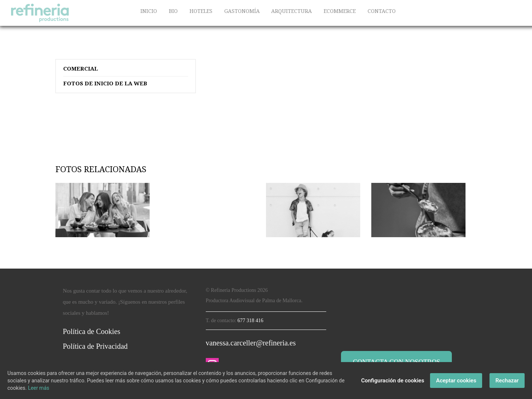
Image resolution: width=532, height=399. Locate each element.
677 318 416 (250, 320)
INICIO (149, 11)
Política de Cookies (92, 331)
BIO (173, 11)
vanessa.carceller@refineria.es (251, 343)
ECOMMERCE (340, 11)
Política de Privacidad (95, 346)
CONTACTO (382, 11)
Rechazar (507, 381)
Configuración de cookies (393, 381)
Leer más (39, 388)
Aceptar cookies (456, 381)
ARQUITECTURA (291, 11)
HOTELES (201, 11)
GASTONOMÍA (242, 11)
